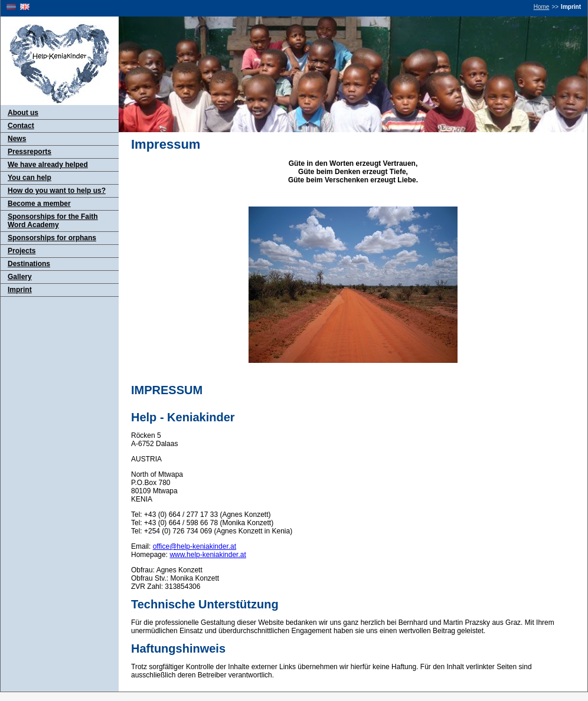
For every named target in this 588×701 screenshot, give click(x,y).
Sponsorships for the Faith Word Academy (53, 221)
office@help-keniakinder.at (195, 546)
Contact (21, 126)
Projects (22, 251)
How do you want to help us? (57, 191)
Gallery (20, 277)
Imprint (20, 290)
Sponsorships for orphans (52, 238)
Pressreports (30, 152)
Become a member (39, 204)
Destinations (29, 264)
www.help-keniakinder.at (208, 555)
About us (23, 113)
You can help (30, 178)
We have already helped (48, 165)
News (17, 139)
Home (542, 7)
